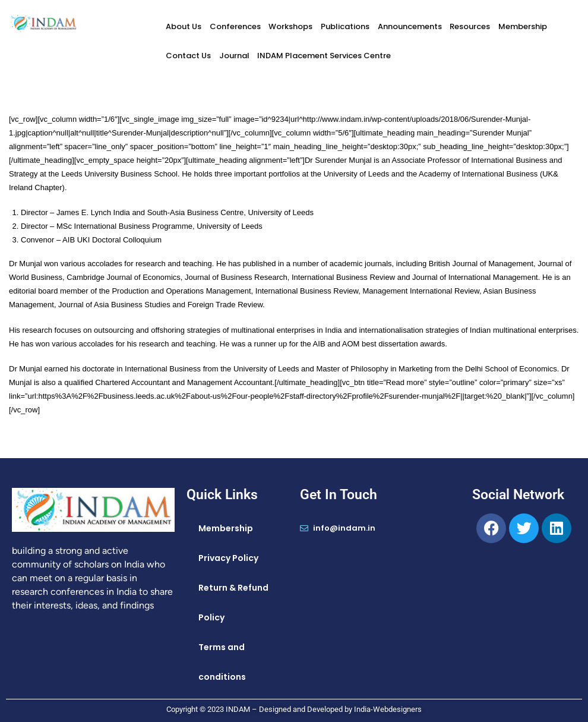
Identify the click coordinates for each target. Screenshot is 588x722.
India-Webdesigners (388, 709)
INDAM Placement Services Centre (324, 56)
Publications (345, 26)
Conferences (235, 26)
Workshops (290, 26)
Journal (234, 56)
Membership (523, 26)
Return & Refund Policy (233, 603)
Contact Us (188, 56)
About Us (184, 26)
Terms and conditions (222, 662)
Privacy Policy (228, 558)
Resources (470, 26)
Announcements (410, 26)
